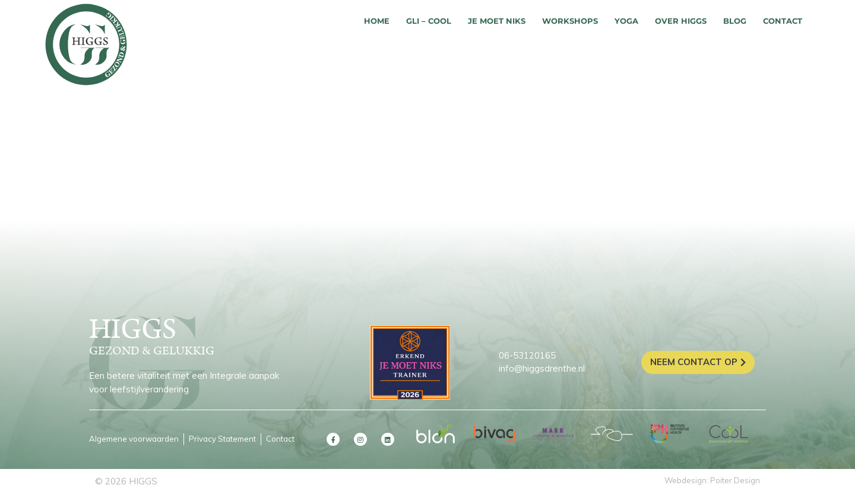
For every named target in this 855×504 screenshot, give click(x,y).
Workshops (570, 21)
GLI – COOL (429, 21)
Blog (735, 21)
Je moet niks (497, 21)
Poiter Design (735, 480)
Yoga (626, 21)
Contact (783, 21)
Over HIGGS (681, 21)
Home (377, 21)
